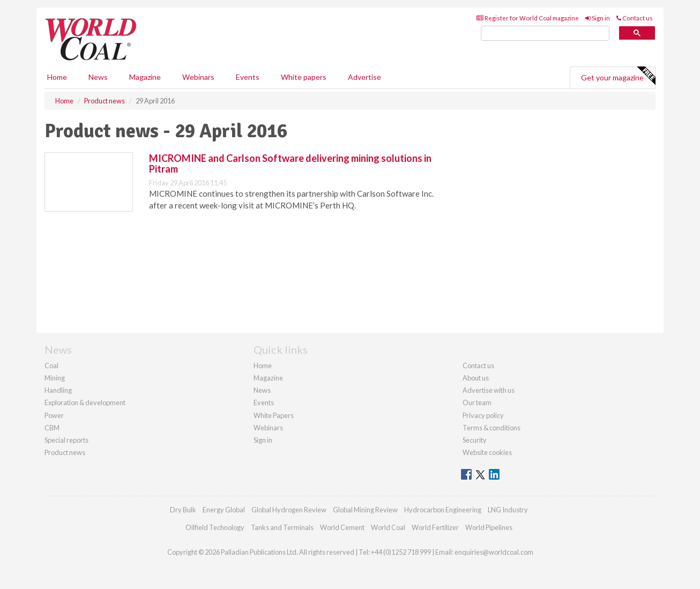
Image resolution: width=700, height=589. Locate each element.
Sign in (598, 18)
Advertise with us (489, 390)
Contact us (635, 18)
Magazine (145, 77)
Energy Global (224, 510)
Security (475, 440)
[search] (545, 33)
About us (476, 378)
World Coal (388, 527)
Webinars (198, 77)
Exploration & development (85, 402)
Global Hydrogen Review (289, 510)
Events (248, 77)
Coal (51, 366)
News (262, 390)
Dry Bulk (183, 510)
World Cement (342, 527)
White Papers (274, 415)
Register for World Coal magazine (528, 18)
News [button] (98, 77)
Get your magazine (618, 76)
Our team (477, 402)
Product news (65, 452)
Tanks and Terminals (282, 527)
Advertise (364, 77)
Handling (58, 390)
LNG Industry (508, 510)
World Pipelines (489, 527)
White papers (304, 77)
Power (54, 415)
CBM (52, 428)
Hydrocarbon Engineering (443, 510)
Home (57, 77)
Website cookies (487, 452)
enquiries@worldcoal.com (494, 552)
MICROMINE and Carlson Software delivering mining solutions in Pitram (290, 163)
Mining (55, 378)
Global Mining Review (365, 510)
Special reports (66, 440)
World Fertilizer (435, 527)
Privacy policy (483, 415)
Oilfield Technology (215, 527)
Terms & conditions (492, 428)
